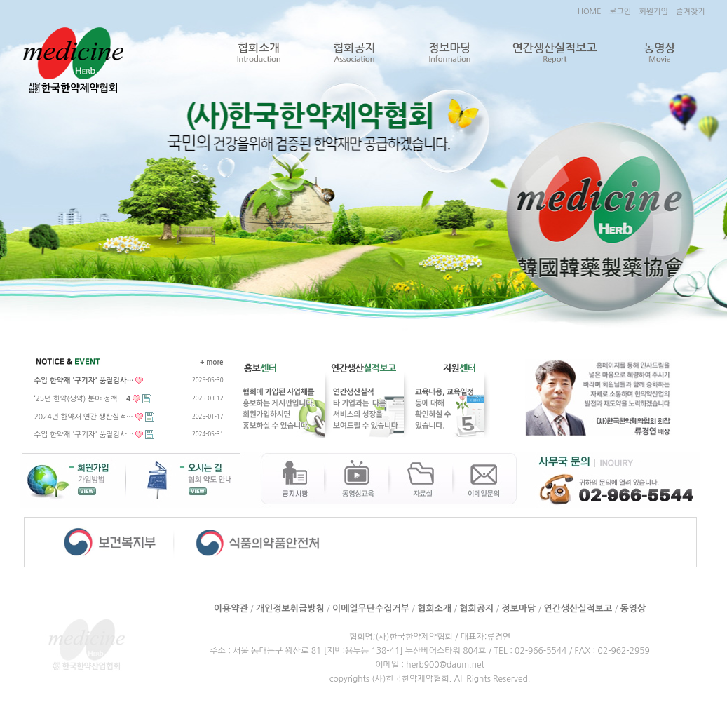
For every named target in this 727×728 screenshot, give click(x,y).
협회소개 (258, 53)
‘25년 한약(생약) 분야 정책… (83, 398)
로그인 (620, 12)
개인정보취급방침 (290, 608)
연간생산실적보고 (555, 53)
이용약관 (231, 608)
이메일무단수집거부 (371, 608)
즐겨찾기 (690, 12)
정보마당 (449, 53)
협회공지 (354, 53)
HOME (590, 12)
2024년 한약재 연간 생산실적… (84, 417)
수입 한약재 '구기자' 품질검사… (84, 434)
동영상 (659, 53)
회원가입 (653, 12)
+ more (212, 362)
